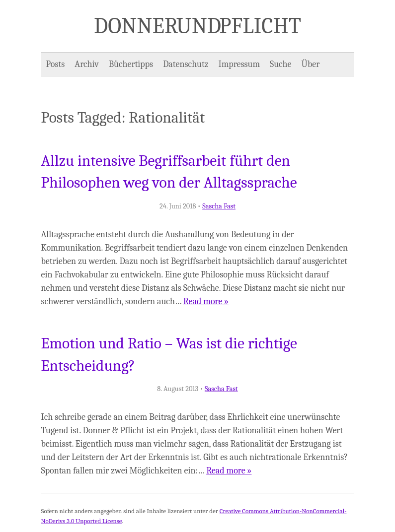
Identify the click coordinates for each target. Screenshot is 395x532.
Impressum (239, 64)
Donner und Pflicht (197, 26)
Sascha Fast (219, 206)
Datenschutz (186, 64)
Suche (280, 64)
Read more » (206, 301)
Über (311, 64)
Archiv (86, 64)
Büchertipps (131, 64)
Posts (56, 64)
